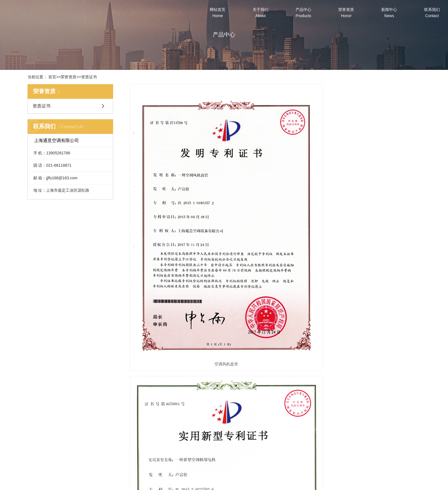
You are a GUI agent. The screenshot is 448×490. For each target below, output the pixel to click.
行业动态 (291, 446)
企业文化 (149, 446)
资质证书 (89, 77)
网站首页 (218, 13)
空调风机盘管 (175, 216)
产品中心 (303, 13)
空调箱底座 (275, 360)
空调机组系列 (196, 446)
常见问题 (291, 454)
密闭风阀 (175, 360)
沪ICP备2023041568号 (250, 484)
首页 (52, 77)
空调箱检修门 (375, 360)
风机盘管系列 (196, 438)
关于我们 (260, 13)
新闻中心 (389, 13)
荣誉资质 (346, 13)
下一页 (270, 377)
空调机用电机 (275, 216)
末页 (288, 377)
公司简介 (149, 438)
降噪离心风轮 (375, 216)
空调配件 (196, 454)
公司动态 (291, 438)
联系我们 (432, 13)
